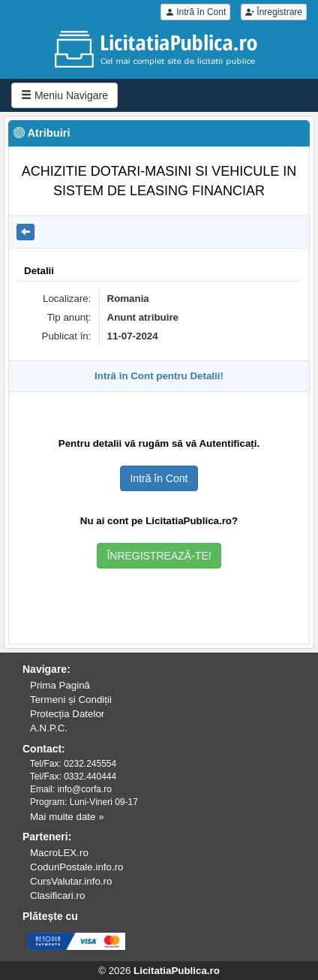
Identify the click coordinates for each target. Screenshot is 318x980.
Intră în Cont (195, 12)
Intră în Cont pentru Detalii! (159, 376)
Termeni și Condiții (71, 700)
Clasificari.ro (57, 896)
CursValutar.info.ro (71, 881)
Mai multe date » (67, 817)
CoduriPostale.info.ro (76, 867)
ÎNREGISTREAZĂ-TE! (159, 556)
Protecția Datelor (67, 714)
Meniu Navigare (64, 95)
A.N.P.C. (49, 728)
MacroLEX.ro (59, 853)
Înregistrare (274, 12)
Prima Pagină (60, 685)
